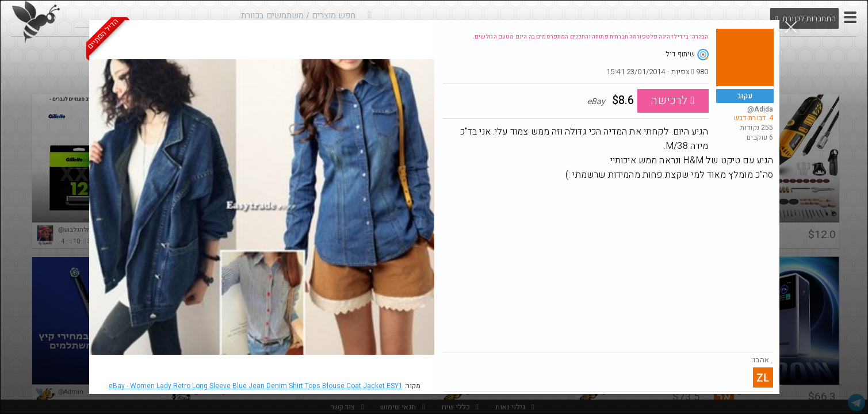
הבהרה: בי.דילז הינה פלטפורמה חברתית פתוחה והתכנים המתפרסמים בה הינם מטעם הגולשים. (591, 37)
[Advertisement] (608, 266)
